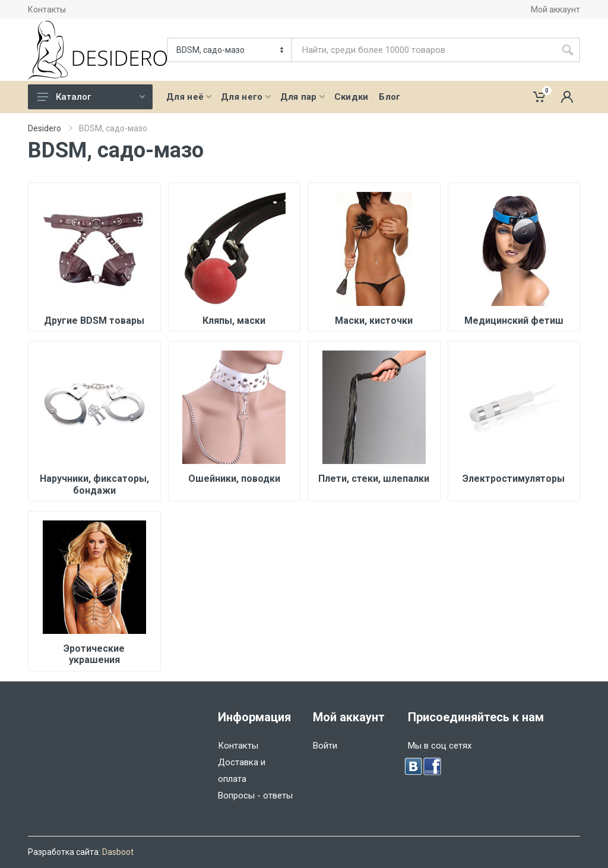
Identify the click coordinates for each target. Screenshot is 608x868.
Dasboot (118, 852)
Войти (325, 746)
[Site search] (424, 50)
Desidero (45, 128)
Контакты (47, 10)
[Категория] (230, 50)
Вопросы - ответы (255, 796)
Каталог (91, 97)
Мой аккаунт (555, 10)
